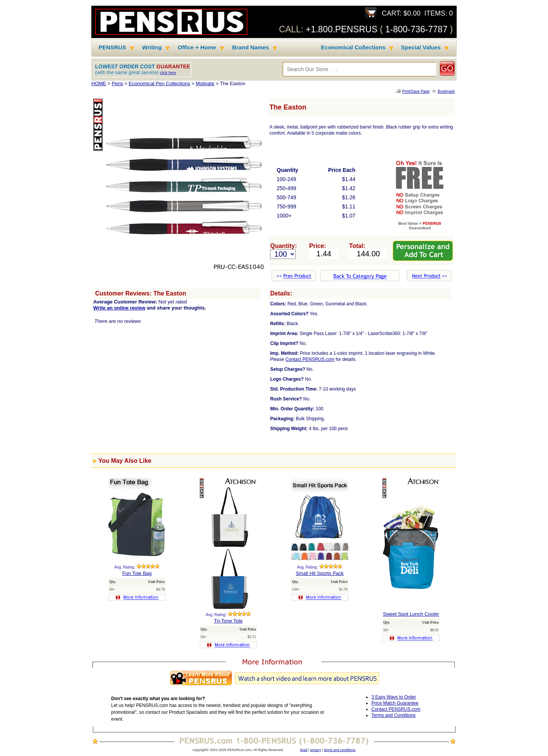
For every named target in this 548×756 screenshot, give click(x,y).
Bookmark (446, 91)
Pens (118, 83)
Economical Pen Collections (159, 83)
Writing (152, 48)
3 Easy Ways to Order (394, 697)
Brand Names (251, 48)
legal (304, 750)
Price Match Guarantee (395, 703)
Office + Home (197, 48)
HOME (99, 83)
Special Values (421, 48)
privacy (316, 750)
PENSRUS (112, 48)
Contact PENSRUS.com (310, 359)
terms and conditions (340, 750)
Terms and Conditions (393, 715)
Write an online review (119, 308)
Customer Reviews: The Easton (141, 293)
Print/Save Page (416, 91)
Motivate (205, 83)
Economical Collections (353, 48)
